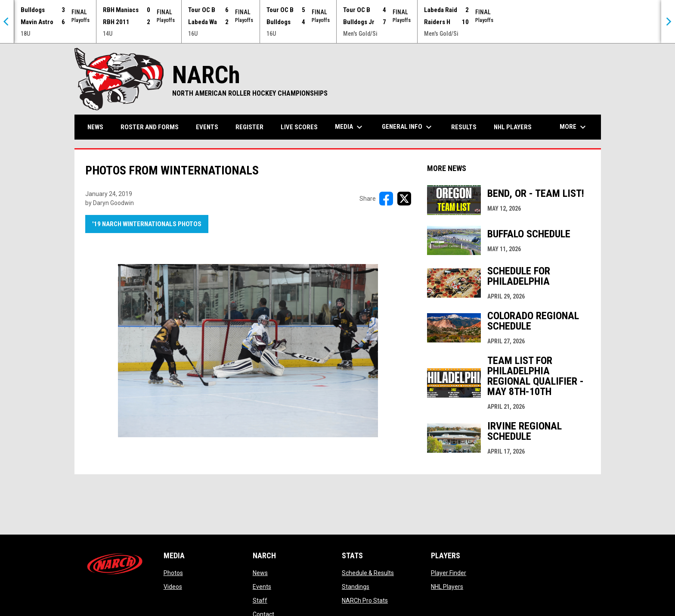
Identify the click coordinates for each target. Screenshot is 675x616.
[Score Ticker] (337, 22)
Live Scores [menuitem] (299, 127)
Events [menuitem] (207, 127)
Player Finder (449, 573)
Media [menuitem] (350, 127)
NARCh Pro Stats (365, 600)
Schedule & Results (368, 573)
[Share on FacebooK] (386, 199)
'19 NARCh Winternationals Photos (147, 224)
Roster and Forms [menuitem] (150, 127)
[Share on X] (404, 199)
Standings (356, 587)
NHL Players (447, 587)
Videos (173, 587)
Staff (260, 600)
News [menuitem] (95, 127)
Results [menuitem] (464, 127)
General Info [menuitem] (408, 127)
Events (262, 587)
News (260, 573)
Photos (173, 573)
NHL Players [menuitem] (513, 127)
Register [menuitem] (249, 127)
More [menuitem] (574, 127)
